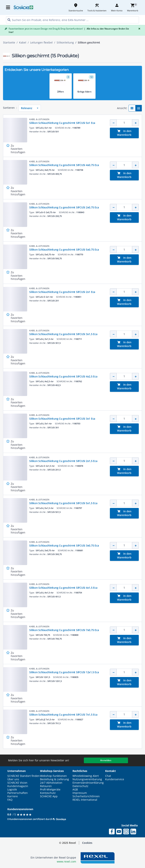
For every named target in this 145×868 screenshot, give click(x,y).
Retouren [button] (46, 786)
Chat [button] (108, 776)
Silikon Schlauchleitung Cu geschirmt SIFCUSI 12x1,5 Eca (64, 672)
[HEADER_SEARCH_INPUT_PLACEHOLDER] (72, 20)
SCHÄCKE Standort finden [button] (24, 776)
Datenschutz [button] (80, 786)
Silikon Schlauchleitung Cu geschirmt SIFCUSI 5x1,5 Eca (63, 503)
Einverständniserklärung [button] (88, 783)
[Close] (139, 29)
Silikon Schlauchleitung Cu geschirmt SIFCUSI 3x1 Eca (62, 419)
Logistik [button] (12, 790)
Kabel (23, 43)
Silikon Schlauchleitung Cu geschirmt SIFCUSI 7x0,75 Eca (64, 630)
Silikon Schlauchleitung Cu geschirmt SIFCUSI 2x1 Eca (62, 292)
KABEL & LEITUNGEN (39, 119)
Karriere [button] (13, 796)
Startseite (9, 43)
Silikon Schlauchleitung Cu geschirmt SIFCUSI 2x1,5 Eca (63, 461)
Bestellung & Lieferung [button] (54, 779)
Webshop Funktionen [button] (53, 776)
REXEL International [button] (85, 800)
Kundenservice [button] (115, 779)
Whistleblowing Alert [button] (86, 776)
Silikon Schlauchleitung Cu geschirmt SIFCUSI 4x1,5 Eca (63, 588)
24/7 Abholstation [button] (51, 783)
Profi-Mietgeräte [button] (50, 790)
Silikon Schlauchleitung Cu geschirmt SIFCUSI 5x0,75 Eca (64, 250)
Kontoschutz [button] (48, 793)
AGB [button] (75, 790)
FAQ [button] (10, 800)
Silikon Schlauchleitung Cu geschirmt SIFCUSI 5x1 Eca (62, 123)
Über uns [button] (13, 779)
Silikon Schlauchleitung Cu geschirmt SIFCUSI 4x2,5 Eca (63, 376)
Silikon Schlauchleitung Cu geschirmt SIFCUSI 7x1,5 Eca (63, 715)
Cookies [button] (87, 843)
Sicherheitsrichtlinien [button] (86, 796)
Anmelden (106, 760)
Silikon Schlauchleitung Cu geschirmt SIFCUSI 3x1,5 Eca (63, 334)
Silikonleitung (65, 43)
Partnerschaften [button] (18, 793)
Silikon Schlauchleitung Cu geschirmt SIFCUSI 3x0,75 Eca (64, 545)
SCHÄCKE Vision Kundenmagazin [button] (18, 784)
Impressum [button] (80, 793)
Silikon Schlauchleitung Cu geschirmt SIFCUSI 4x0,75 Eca (64, 165)
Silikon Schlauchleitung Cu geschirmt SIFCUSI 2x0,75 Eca (64, 207)
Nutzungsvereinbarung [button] (87, 779)
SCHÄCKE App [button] (49, 796)
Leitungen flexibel (41, 43)
